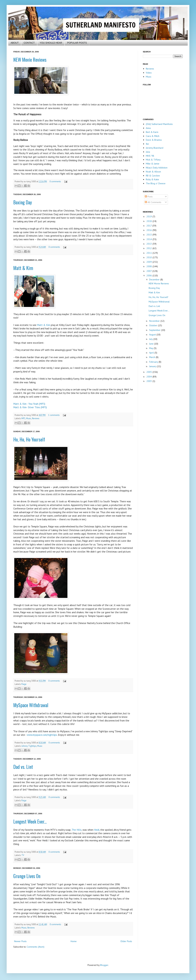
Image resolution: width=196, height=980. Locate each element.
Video (149, 73)
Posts (149, 197)
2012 (149, 248)
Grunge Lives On (27, 876)
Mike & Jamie (153, 164)
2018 (149, 221)
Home (74, 941)
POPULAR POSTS (77, 43)
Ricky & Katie (152, 179)
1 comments (54, 415)
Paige (24, 684)
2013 (149, 244)
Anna (148, 128)
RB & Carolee (153, 176)
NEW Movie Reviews (30, 60)
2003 (149, 381)
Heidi (97, 830)
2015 (149, 235)
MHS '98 (150, 156)
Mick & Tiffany (153, 160)
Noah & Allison (153, 172)
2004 (149, 377)
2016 (149, 230)
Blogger (104, 965)
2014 (149, 239)
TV (23, 855)
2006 (149, 276)
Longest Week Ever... (30, 821)
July (151, 339)
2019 (149, 216)
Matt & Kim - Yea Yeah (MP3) (29, 404)
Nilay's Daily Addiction (157, 168)
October (154, 325)
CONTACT (29, 43)
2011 (149, 253)
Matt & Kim (23, 268)
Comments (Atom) (36, 947)
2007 (149, 271)
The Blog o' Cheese (156, 183)
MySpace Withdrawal (31, 705)
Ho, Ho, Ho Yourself (29, 439)
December (155, 280)
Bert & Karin (152, 132)
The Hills (77, 830)
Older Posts (126, 941)
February (154, 362)
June (152, 344)
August (153, 335)
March (152, 357)
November (155, 321)
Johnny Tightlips (29, 746)
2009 (149, 262)
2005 (149, 372)
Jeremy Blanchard (155, 148)
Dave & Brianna (154, 140)
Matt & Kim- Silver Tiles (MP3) (30, 407)
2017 (149, 226)
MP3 (23, 418)
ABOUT (15, 43)
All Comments (153, 202)
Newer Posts (20, 941)
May (151, 348)
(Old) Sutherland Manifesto (159, 124)
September (155, 330)
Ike (147, 144)
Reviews (36, 418)
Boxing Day (23, 202)
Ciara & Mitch (153, 136)
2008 (149, 266)
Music (29, 418)
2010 (149, 257)
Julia (148, 152)
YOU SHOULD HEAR (51, 43)
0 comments (55, 181)
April (152, 353)
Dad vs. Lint (23, 767)
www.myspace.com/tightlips (42, 735)
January (153, 366)
